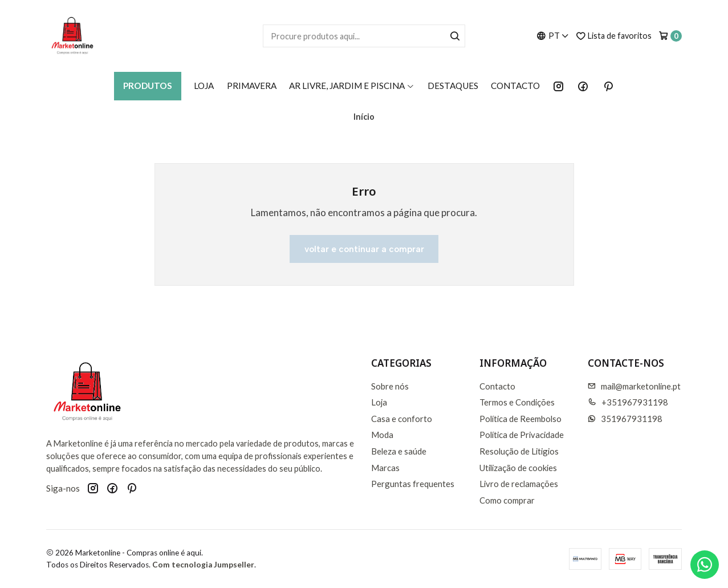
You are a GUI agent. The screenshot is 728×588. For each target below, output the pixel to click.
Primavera (252, 86)
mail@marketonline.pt (634, 386)
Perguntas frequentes (413, 484)
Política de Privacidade (522, 435)
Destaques (453, 86)
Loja (204, 86)
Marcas (385, 468)
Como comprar (507, 500)
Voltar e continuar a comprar (364, 249)
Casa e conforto (402, 419)
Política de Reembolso (520, 419)
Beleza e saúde (399, 451)
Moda (382, 435)
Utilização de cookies (518, 468)
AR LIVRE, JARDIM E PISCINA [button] (352, 86)
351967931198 (625, 419)
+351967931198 (628, 402)
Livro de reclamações (519, 484)
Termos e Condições (517, 402)
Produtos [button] (148, 86)
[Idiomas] (553, 36)
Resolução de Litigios (519, 451)
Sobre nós (390, 386)
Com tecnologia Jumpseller (203, 565)
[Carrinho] (670, 36)
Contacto (515, 86)
